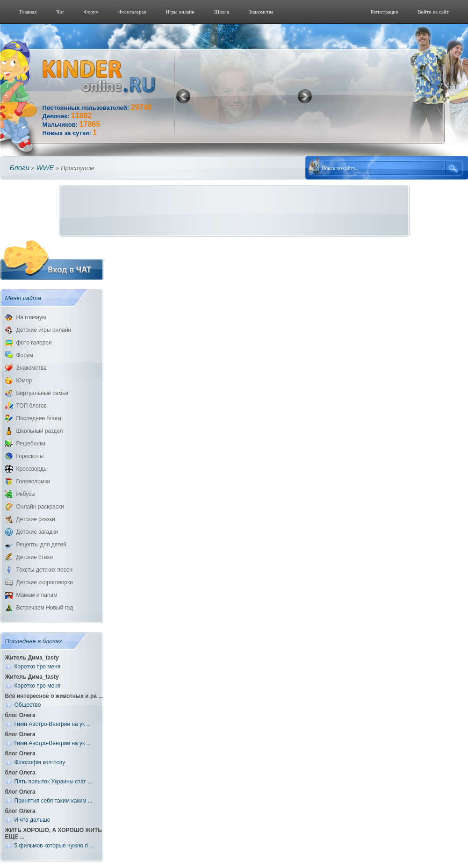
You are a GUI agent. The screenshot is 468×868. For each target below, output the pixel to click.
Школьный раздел (40, 431)
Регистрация (384, 12)
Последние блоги (39, 418)
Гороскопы (30, 456)
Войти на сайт (433, 12)
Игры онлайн (180, 12)
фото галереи (34, 343)
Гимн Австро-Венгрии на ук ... (53, 724)
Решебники (31, 444)
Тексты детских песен (45, 570)
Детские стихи (35, 557)
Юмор (24, 380)
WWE (45, 168)
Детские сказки (36, 519)
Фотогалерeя (132, 12)
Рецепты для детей (41, 545)
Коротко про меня (38, 667)
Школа (222, 12)
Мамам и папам (37, 595)
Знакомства (261, 12)
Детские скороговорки (45, 582)
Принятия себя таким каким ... (54, 801)
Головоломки (33, 481)
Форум (91, 12)
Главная (28, 12)
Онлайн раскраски (40, 507)
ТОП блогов (32, 406)
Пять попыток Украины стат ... (54, 782)
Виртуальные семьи (43, 393)
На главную (31, 317)
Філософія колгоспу (40, 762)
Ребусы (26, 494)
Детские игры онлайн (44, 330)
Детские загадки (37, 532)
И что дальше (32, 820)
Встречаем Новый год (45, 608)
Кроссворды (32, 469)
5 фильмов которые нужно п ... (54, 846)
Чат (60, 12)
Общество (28, 705)
